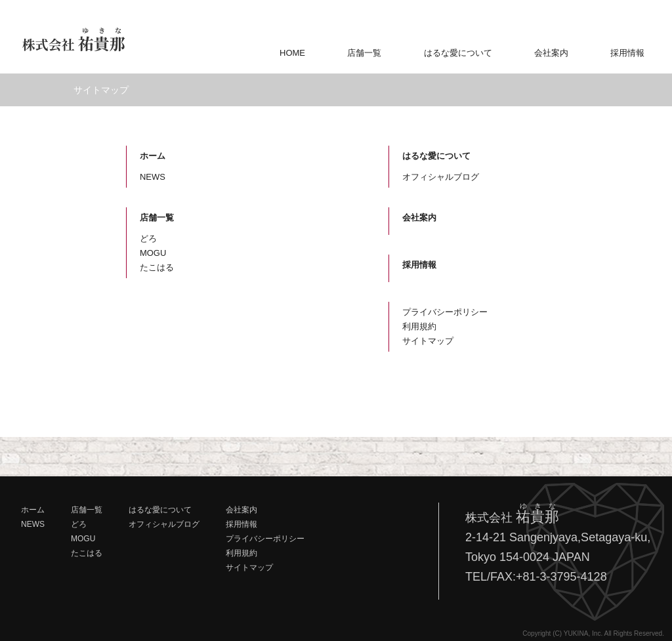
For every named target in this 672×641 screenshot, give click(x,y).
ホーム (153, 156)
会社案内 (551, 53)
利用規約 (419, 326)
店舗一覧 (364, 53)
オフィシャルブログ (441, 177)
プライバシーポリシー (445, 312)
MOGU (153, 253)
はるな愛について (458, 53)
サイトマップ (428, 341)
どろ (148, 238)
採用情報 (627, 53)
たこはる (157, 267)
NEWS (153, 177)
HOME (292, 53)
